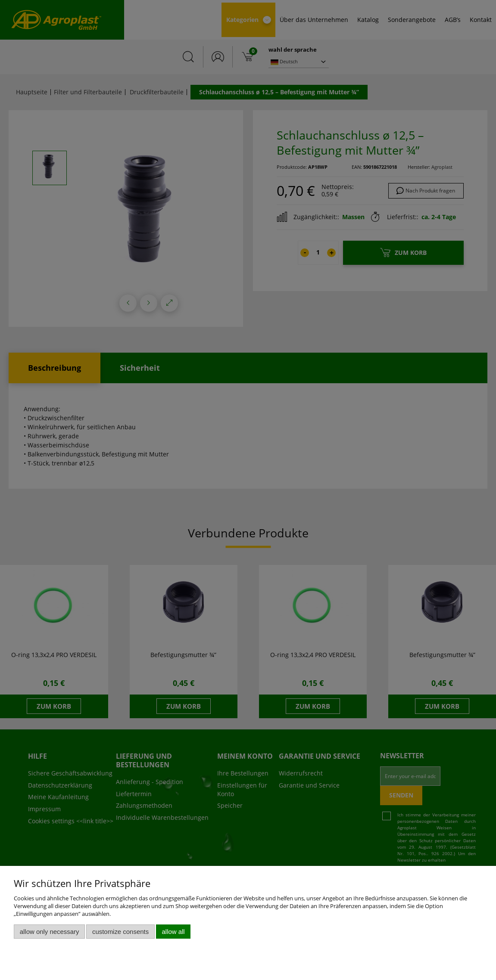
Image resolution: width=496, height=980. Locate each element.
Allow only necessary (50, 932)
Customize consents (120, 932)
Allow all (173, 932)
